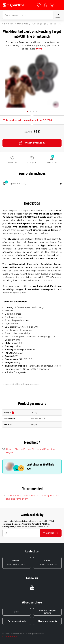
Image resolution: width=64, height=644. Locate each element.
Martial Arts (22, 24)
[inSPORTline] (13, 5)
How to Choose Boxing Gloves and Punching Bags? (30, 451)
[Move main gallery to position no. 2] (33, 112)
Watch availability (32, 143)
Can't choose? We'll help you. (40, 467)
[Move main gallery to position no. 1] (31, 112)
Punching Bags (39, 24)
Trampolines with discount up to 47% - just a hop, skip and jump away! (33, 497)
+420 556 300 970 (17, 563)
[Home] (4, 24)
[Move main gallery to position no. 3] (36, 112)
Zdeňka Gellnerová (47, 563)
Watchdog (51, 533)
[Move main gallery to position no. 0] (28, 112)
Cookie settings (10, 636)
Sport (11, 24)
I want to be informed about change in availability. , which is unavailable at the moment (29, 524)
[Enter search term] (28, 15)
